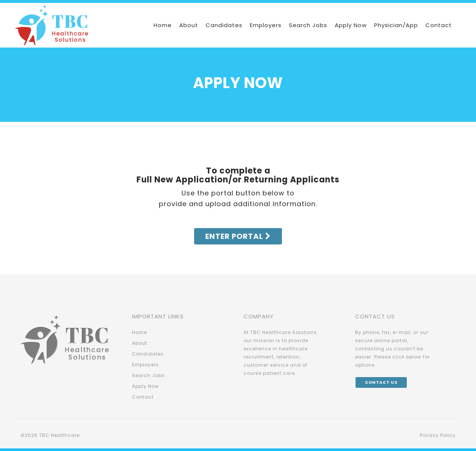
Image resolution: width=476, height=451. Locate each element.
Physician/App (396, 25)
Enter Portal (238, 236)
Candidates (224, 25)
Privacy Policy (438, 435)
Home (163, 25)
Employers (266, 25)
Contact (439, 25)
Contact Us (381, 382)
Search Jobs (308, 25)
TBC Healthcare (59, 435)
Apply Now (351, 25)
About (189, 25)
